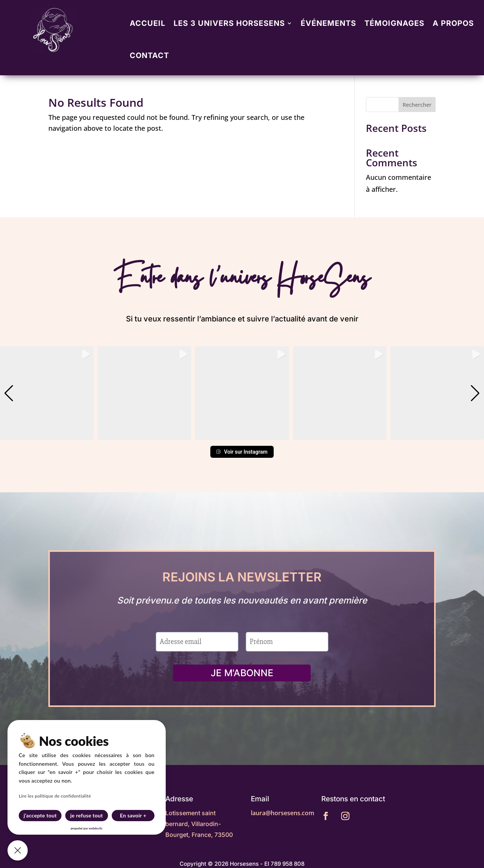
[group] (144, 393)
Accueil (148, 23)
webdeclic (95, 828)
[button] (242, 435)
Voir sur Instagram (242, 452)
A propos (453, 23)
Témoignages (394, 23)
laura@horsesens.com (282, 813)
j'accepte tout (40, 815)
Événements (328, 23)
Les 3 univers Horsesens (229, 23)
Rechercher (417, 105)
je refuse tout (87, 815)
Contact (149, 55)
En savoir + (133, 815)
